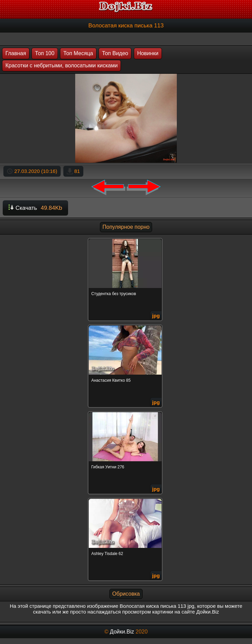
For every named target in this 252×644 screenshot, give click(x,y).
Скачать (35, 208)
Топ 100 (45, 53)
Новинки (148, 53)
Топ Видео (115, 53)
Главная (16, 53)
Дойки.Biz (122, 632)
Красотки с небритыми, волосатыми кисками (61, 65)
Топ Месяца (78, 53)
